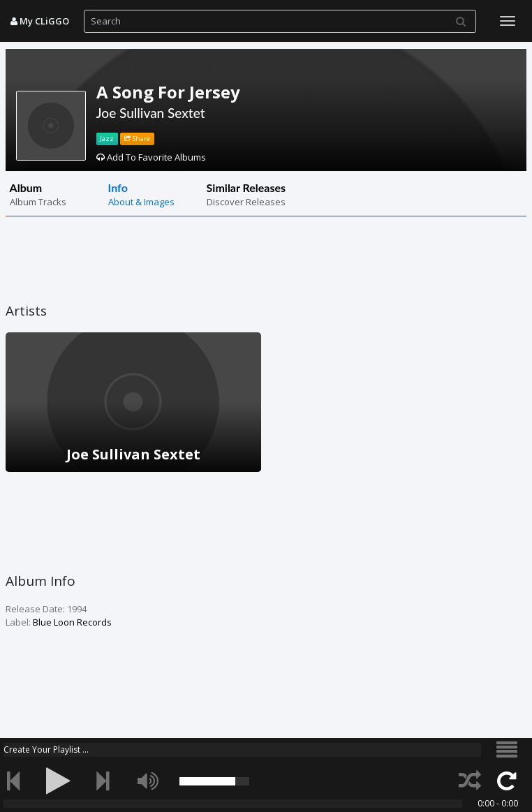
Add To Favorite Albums (151, 157)
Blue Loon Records (72, 622)
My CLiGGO (40, 21)
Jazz (107, 139)
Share (137, 139)
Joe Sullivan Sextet (151, 113)
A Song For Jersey (168, 92)
